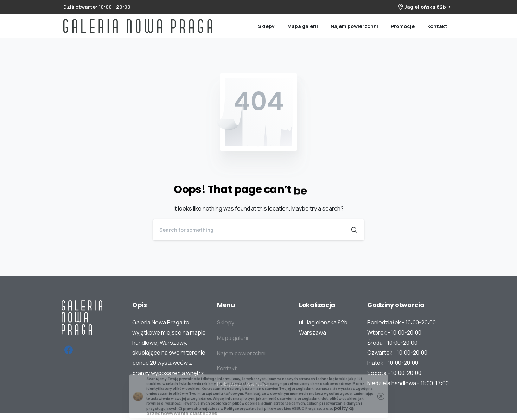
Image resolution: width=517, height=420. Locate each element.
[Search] (249, 230)
